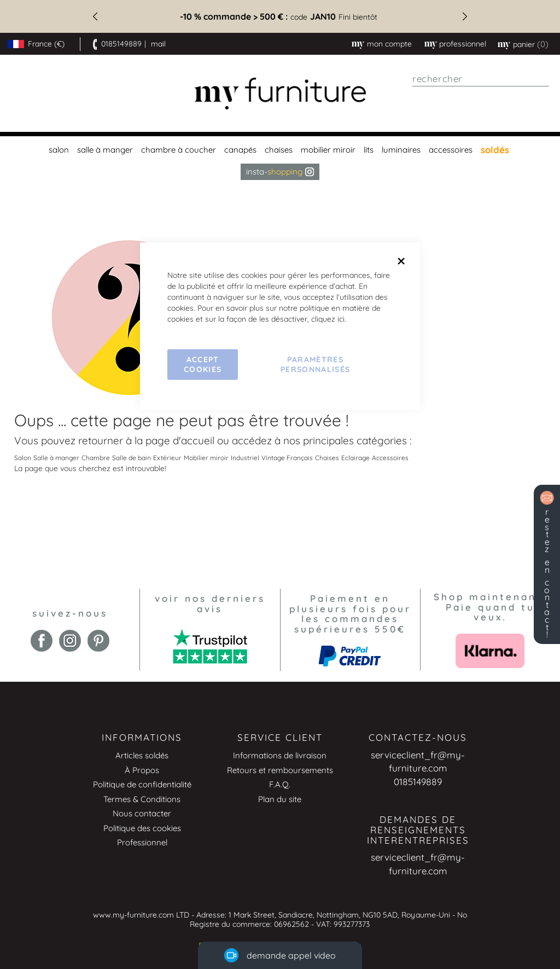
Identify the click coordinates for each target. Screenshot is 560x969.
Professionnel (142, 842)
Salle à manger (56, 458)
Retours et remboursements (280, 770)
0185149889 (121, 44)
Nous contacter (142, 813)
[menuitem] (57, 150)
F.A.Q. (280, 784)
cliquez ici (328, 319)
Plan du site (280, 799)
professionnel (463, 44)
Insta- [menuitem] (280, 172)
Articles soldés (142, 755)
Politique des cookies (142, 828)
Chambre (96, 458)
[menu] (280, 158)
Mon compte (389, 44)
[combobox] (481, 79)
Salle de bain (132, 458)
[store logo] (280, 94)
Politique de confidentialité (142, 784)
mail (158, 44)
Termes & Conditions (142, 799)
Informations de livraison (280, 755)
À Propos (142, 770)
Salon (23, 458)
